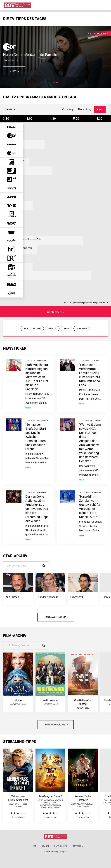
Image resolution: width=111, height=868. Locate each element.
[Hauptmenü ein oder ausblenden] (105, 5)
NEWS (66, 329)
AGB (34, 846)
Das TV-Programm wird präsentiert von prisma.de (85, 303)
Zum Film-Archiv (56, 725)
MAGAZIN (52, 329)
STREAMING (82, 329)
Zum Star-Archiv (56, 617)
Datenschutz (61, 846)
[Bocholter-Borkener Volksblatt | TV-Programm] (17, 5)
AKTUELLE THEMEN (32, 329)
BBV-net (45, 846)
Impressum (78, 846)
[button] (54, 82)
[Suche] (26, 566)
